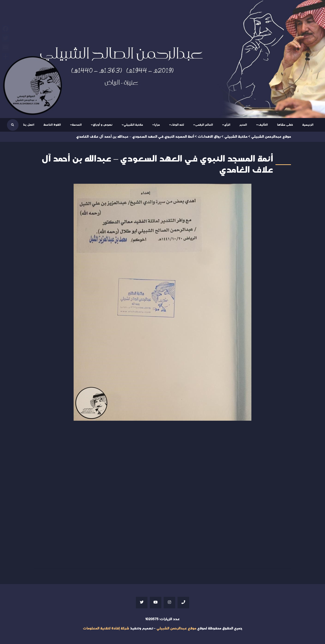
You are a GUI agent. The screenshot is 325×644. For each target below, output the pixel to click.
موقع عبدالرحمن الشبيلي (176, 628)
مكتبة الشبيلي (133, 125)
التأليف (263, 125)
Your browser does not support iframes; (162, 494)
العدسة (77, 125)
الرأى (227, 125)
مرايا (157, 125)
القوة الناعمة (52, 125)
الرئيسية (308, 125)
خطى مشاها (285, 125)
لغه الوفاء (178, 125)
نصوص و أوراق (103, 125)
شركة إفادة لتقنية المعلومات (106, 628)
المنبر (243, 125)
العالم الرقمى (204, 125)
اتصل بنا (29, 125)
